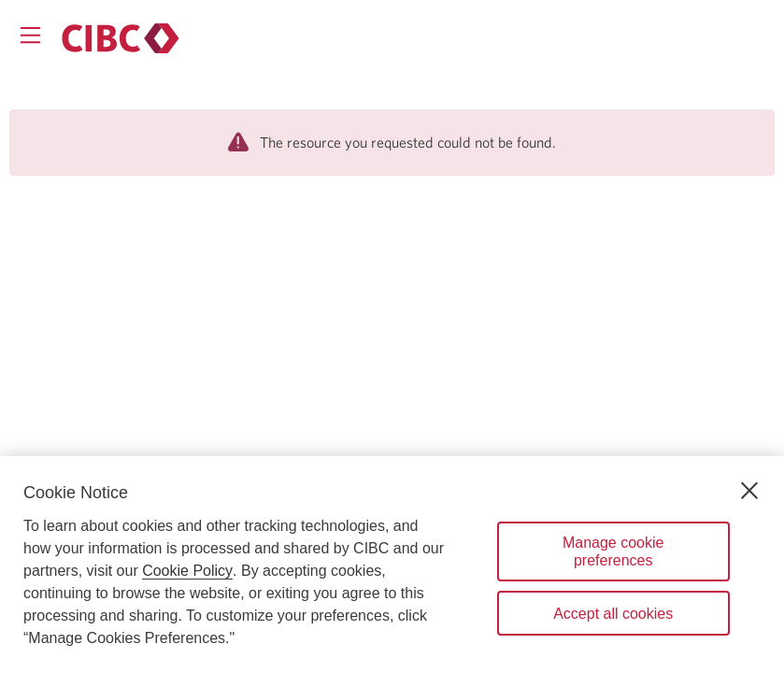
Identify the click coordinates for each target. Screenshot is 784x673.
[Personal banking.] (121, 38)
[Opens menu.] (30, 35)
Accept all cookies (613, 614)
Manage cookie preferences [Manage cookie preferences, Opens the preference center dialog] (613, 551)
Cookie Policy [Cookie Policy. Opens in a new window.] (187, 571)
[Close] (749, 491)
